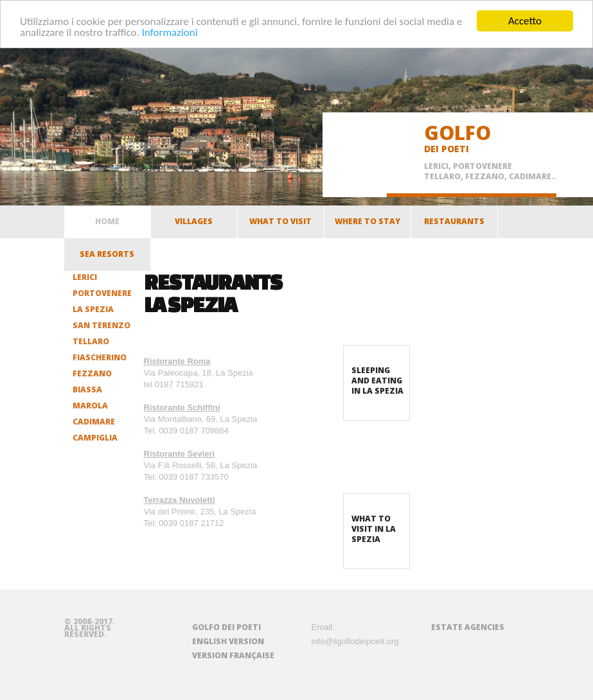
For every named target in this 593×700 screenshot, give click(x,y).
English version (228, 641)
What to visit (280, 225)
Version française (233, 655)
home (107, 221)
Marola (90, 406)
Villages (194, 225)
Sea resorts (107, 258)
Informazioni (170, 32)
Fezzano (92, 373)
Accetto (525, 21)
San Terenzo (102, 325)
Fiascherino (100, 357)
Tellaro (91, 341)
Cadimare (94, 422)
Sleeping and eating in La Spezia (377, 381)
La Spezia (93, 309)
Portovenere (102, 293)
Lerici (85, 277)
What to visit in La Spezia (374, 529)
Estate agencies (468, 627)
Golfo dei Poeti (226, 627)
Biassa (87, 389)
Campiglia (95, 438)
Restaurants (454, 225)
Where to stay (367, 225)
